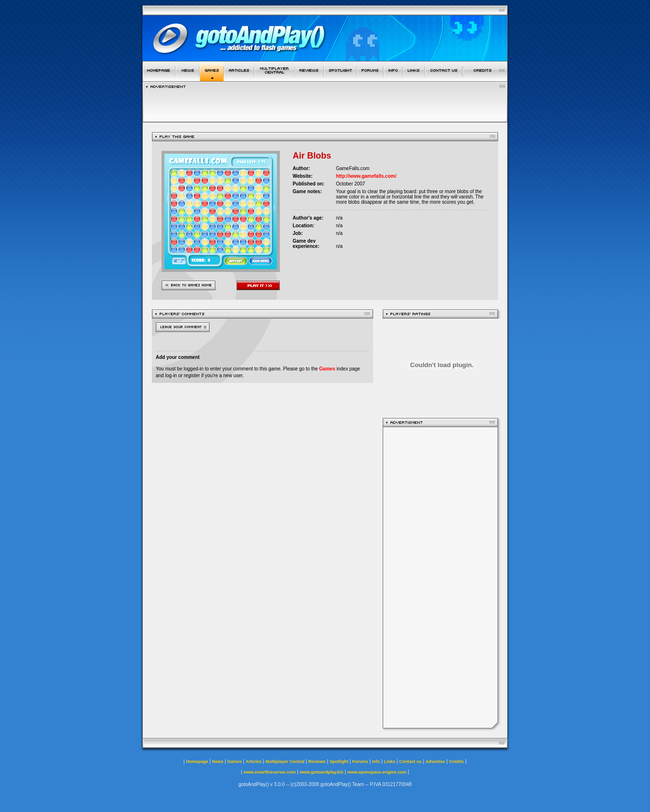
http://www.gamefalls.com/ (366, 176)
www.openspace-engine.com (377, 772)
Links (390, 762)
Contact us (410, 762)
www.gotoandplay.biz (321, 772)
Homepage (197, 762)
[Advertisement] (440, 578)
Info (376, 762)
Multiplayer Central (285, 762)
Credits (456, 762)
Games (327, 369)
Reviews (317, 762)
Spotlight (339, 762)
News (218, 762)
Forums (360, 762)
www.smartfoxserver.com (269, 772)
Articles (254, 762)
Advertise (435, 762)
